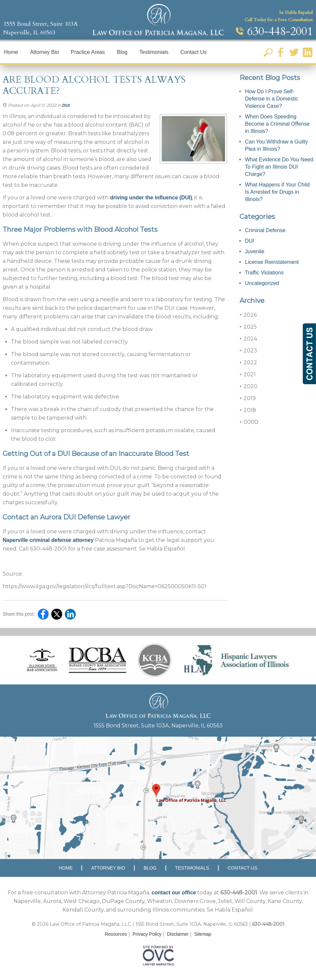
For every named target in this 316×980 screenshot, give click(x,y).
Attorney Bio (45, 52)
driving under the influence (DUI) (150, 198)
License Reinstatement (272, 262)
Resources (116, 934)
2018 (248, 410)
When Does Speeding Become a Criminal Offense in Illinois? (277, 124)
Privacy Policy (147, 934)
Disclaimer (178, 934)
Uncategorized (262, 283)
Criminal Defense (265, 230)
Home (11, 52)
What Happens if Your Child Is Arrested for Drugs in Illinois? (277, 192)
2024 (248, 339)
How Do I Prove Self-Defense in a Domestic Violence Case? (271, 99)
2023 (248, 351)
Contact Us (193, 52)
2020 (248, 386)
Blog (122, 52)
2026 (248, 315)
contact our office (174, 893)
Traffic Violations (264, 273)
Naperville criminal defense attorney (48, 540)
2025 (248, 327)
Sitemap (203, 934)
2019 (248, 398)
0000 (249, 422)
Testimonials (154, 52)
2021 (248, 374)
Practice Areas (88, 52)
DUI (66, 105)
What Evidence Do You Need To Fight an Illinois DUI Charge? (279, 167)
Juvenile (255, 251)
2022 (248, 363)
